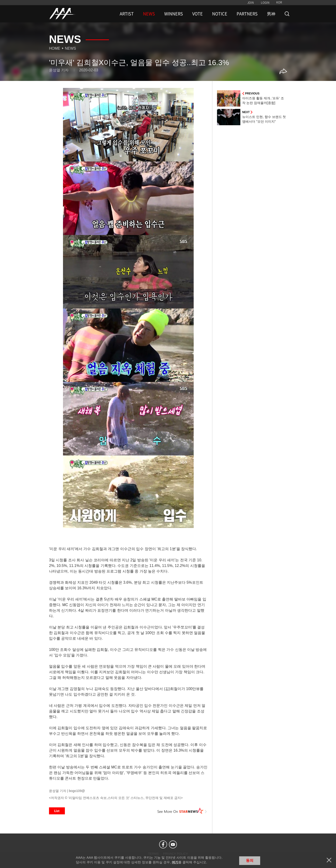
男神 (271, 14)
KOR (279, 2)
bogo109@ (77, 791)
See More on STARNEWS (182, 811)
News (70, 48)
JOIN (251, 3)
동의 (250, 860)
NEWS (149, 14)
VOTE (198, 14)
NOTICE (220, 14)
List (57, 811)
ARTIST (127, 14)
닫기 (329, 860)
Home (55, 48)
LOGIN (265, 3)
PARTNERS (247, 14)
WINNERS (174, 14)
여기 (175, 862)
